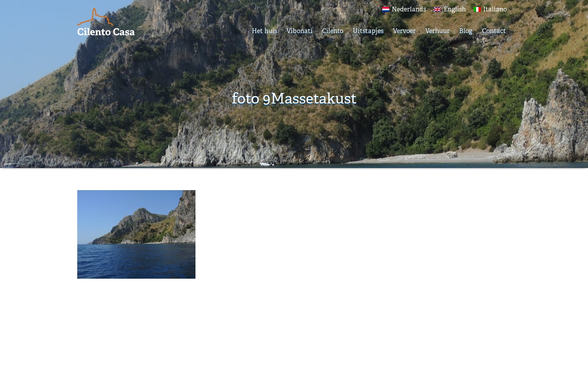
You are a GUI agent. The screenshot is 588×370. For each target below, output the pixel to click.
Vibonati (300, 31)
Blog (466, 31)
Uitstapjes (368, 31)
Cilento (333, 31)
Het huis (264, 31)
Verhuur (437, 31)
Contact (494, 31)
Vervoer (404, 31)
